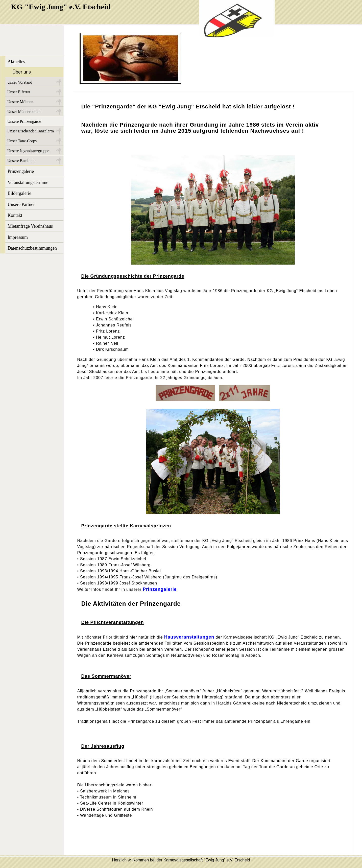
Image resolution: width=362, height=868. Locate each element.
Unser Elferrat (19, 92)
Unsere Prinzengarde (24, 121)
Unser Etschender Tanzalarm (31, 131)
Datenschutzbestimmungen (32, 248)
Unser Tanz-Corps (22, 141)
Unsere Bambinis (21, 161)
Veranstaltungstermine (28, 182)
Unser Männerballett (24, 112)
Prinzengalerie (21, 171)
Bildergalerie (19, 193)
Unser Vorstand (20, 82)
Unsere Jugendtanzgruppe (28, 151)
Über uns (22, 72)
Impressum (18, 237)
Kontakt (15, 215)
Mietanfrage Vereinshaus (30, 226)
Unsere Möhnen (20, 102)
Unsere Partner (21, 204)
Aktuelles (16, 62)
